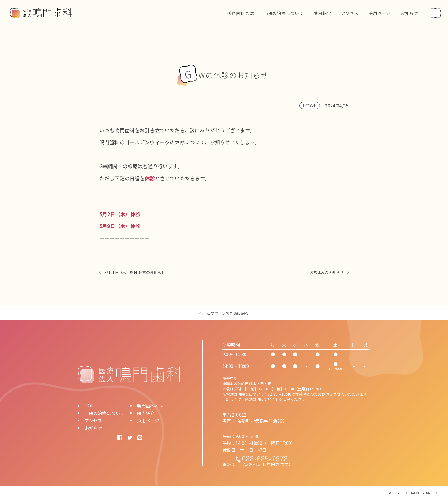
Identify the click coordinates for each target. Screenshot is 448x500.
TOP (89, 406)
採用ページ (148, 421)
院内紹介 (146, 413)
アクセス (93, 421)
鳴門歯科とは (150, 406)
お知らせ (94, 428)
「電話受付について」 (260, 399)
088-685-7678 (265, 458)
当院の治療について (105, 413)
